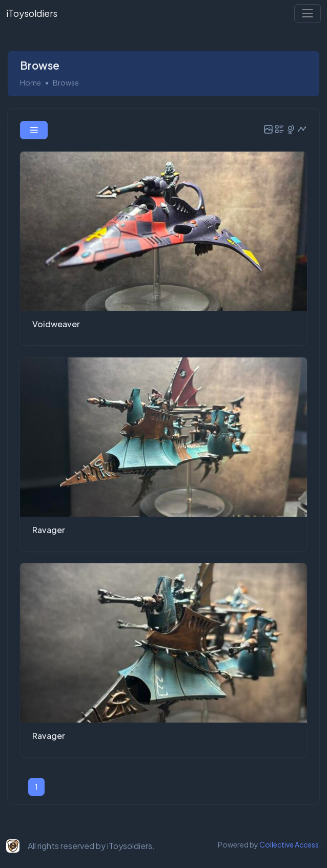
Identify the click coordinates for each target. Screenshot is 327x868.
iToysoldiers (32, 13)
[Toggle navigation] (308, 13)
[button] (34, 130)
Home (30, 82)
